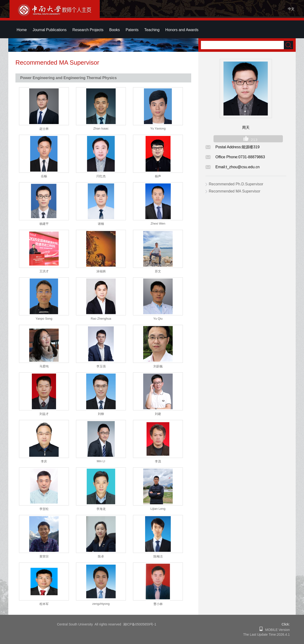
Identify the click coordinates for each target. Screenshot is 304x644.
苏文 (158, 271)
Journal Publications (50, 30)
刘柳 (101, 414)
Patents (132, 30)
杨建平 (44, 224)
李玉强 (101, 366)
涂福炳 (101, 271)
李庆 (44, 461)
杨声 (158, 176)
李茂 (158, 461)
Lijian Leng (158, 509)
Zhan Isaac (101, 128)
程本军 (44, 604)
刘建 (158, 414)
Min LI (101, 461)
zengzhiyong (101, 604)
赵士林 (44, 129)
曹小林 (158, 604)
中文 (291, 9)
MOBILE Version (276, 630)
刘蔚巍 (158, 366)
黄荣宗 (44, 556)
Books (114, 30)
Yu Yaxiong (158, 128)
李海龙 (101, 509)
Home (22, 30)
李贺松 (44, 509)
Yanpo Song (44, 319)
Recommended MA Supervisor (235, 191)
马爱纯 (44, 366)
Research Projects (88, 30)
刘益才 (44, 414)
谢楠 (101, 224)
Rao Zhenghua (101, 319)
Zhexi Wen (158, 223)
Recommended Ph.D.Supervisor (236, 184)
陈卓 (101, 556)
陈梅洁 (158, 556)
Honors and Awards (182, 30)
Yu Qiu (158, 319)
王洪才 (44, 271)
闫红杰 (101, 176)
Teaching (152, 30)
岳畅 (44, 176)
